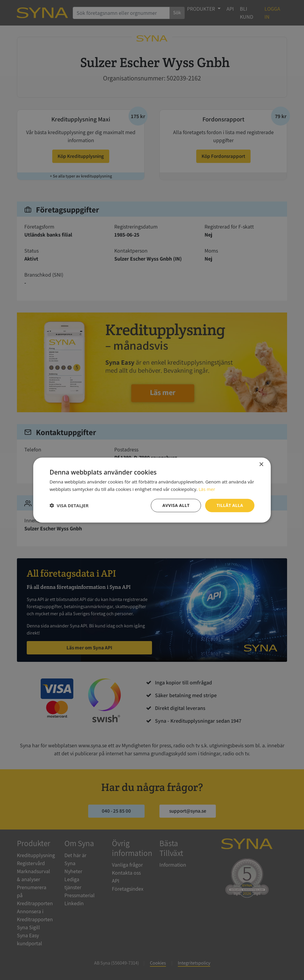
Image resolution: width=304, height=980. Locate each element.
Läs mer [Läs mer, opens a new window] (207, 489)
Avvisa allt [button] (176, 505)
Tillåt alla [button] (230, 505)
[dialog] (152, 490)
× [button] (261, 465)
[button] (69, 505)
